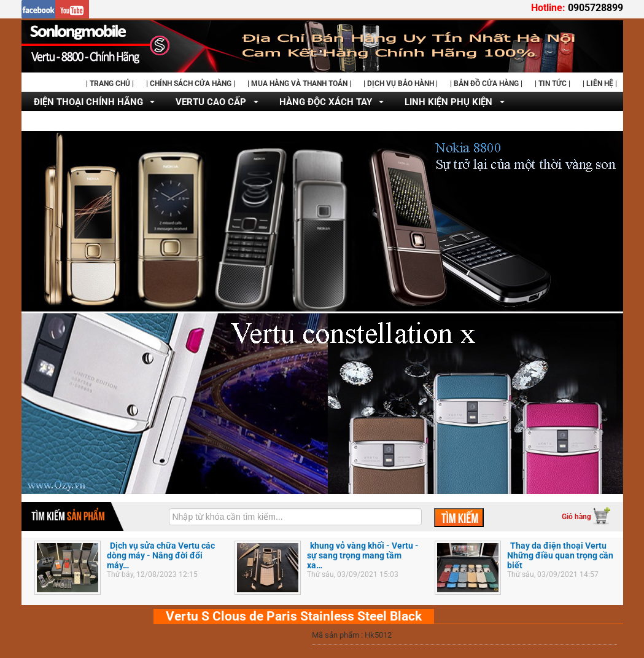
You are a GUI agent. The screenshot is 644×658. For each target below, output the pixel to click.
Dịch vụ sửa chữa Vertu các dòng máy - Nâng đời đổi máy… (161, 555)
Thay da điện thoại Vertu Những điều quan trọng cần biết (560, 555)
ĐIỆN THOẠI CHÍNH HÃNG (88, 102)
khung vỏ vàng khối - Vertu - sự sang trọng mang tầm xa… (363, 555)
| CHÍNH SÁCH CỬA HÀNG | (191, 84)
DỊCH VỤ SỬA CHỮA (76, 122)
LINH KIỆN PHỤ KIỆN (448, 102)
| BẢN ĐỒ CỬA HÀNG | (486, 84)
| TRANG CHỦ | (110, 84)
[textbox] (295, 517)
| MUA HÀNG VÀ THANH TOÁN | (299, 84)
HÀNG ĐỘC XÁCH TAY (326, 102)
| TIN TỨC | (553, 84)
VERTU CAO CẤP (211, 102)
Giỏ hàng (576, 517)
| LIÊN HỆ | (600, 84)
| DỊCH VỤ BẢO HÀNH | (401, 84)
